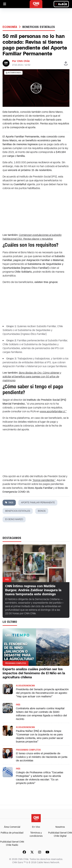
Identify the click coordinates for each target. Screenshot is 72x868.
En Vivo (36, 827)
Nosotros (60, 827)
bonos (42, 511)
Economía (10, 27)
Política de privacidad (12, 833)
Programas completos (28, 750)
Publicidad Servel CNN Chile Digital (60, 834)
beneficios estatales (39, 27)
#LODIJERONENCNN (25, 686)
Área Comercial (12, 827)
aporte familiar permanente (38, 503)
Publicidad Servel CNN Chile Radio (12, 843)
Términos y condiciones (36, 834)
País (18, 705)
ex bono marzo (14, 519)
